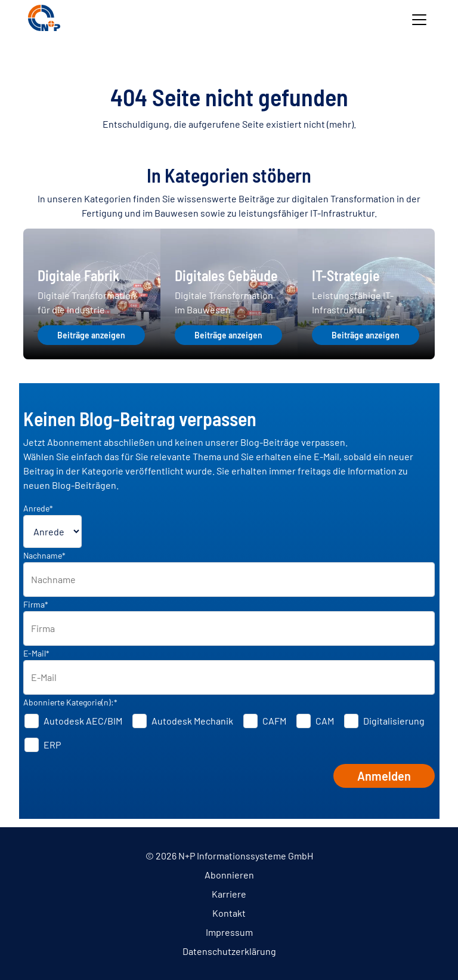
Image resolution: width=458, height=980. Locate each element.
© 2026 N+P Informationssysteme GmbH (229, 856)
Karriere (229, 894)
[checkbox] (229, 733)
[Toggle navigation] (419, 20)
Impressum (229, 932)
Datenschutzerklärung (229, 951)
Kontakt (229, 913)
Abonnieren (229, 875)
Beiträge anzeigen (91, 335)
